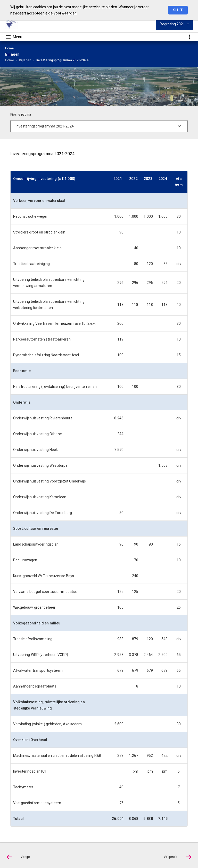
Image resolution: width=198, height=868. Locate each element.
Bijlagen (25, 60)
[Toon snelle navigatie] (190, 37)
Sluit (178, 10)
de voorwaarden (62, 13)
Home (10, 60)
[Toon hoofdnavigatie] (14, 37)
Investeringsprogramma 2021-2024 (62, 60)
